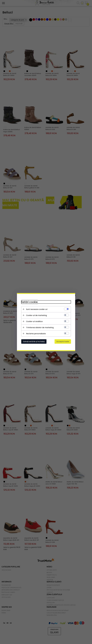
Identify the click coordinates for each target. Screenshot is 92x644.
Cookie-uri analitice (34, 321)
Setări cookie (29, 302)
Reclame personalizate (36, 334)
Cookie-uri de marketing (36, 315)
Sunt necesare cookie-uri (37, 309)
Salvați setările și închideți (34, 341)
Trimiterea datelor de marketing (40, 327)
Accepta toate (63, 341)
